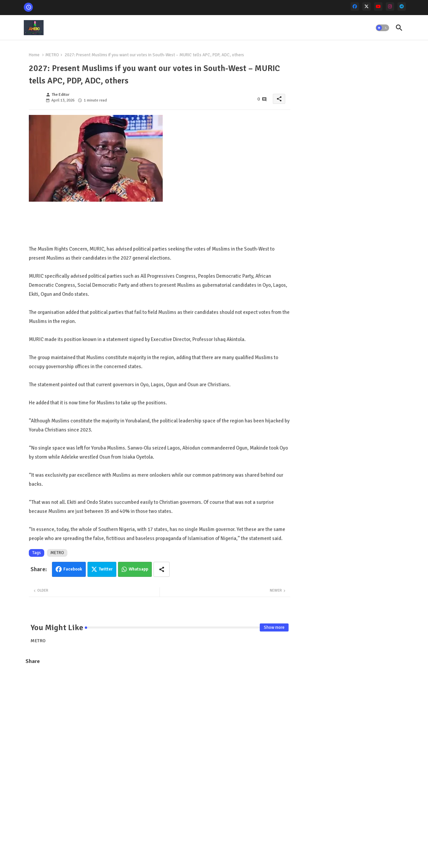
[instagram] (390, 7)
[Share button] (162, 569)
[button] (382, 28)
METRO (52, 55)
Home (34, 55)
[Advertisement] (160, 719)
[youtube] (378, 7)
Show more (274, 627)
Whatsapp (138, 569)
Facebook (73, 569)
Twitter (106, 569)
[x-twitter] (366, 7)
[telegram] (402, 7)
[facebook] (355, 7)
